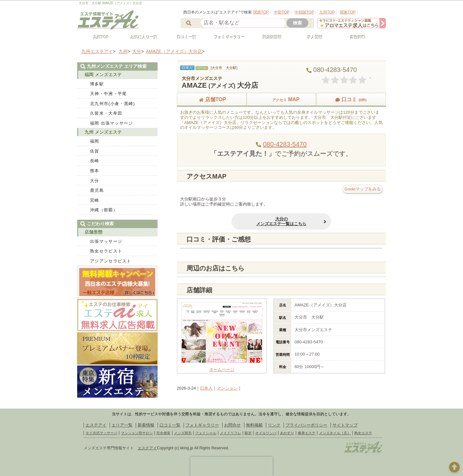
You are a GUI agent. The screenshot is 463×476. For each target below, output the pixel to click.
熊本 (95, 171)
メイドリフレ (231, 433)
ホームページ (222, 367)
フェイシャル (206, 433)
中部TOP (282, 12)
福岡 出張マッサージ (112, 123)
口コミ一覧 (184, 37)
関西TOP (261, 12)
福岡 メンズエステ (103, 75)
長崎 (95, 161)
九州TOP (327, 12)
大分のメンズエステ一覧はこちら (281, 221)
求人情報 (312, 37)
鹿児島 (97, 190)
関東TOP (348, 12)
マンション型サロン (137, 433)
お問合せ (232, 425)
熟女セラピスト (106, 251)
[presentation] (232, 466)
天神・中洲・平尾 (108, 94)
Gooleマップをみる (363, 189)
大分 (95, 181)
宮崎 (95, 200)
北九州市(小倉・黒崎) (113, 104)
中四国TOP (304, 12)
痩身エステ (307, 433)
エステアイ (96, 425)
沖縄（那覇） (104, 210)
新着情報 (146, 425)
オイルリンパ (266, 433)
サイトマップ (345, 425)
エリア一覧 (122, 425)
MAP (281, 99)
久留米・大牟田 (106, 113)
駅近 (248, 433)
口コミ (351, 99)
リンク (274, 425)
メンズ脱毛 (183, 433)
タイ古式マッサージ (101, 433)
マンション (227, 388)
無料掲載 (254, 425)
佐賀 (95, 151)
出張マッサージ (106, 241)
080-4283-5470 (285, 144)
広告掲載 (355, 37)
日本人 (206, 388)
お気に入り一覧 (141, 37)
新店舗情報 (269, 37)
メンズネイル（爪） (335, 433)
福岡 (95, 141)
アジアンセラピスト (111, 261)
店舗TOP (212, 99)
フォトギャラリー (227, 37)
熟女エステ (363, 433)
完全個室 (163, 433)
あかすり (287, 433)
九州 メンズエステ (103, 132)
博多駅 (97, 84)
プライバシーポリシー (306, 425)
